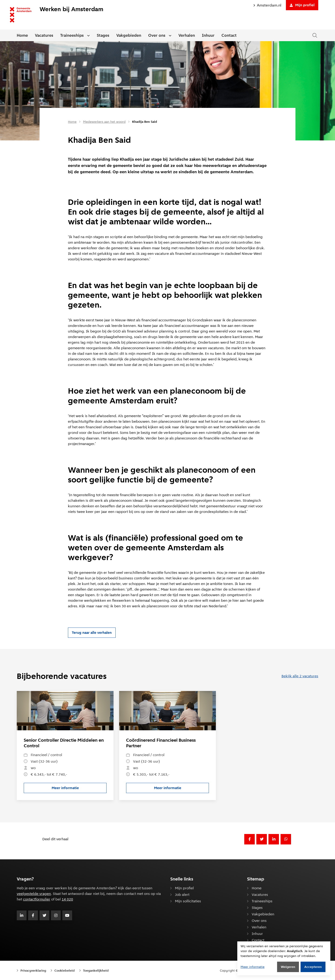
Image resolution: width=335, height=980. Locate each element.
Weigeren (288, 967)
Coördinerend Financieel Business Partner (161, 743)
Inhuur (208, 35)
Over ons (157, 35)
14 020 (67, 899)
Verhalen (187, 35)
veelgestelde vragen (34, 894)
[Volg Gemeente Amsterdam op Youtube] (67, 915)
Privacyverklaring (33, 970)
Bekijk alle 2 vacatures (300, 676)
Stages (103, 35)
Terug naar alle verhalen (92, 633)
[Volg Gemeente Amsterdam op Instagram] (56, 915)
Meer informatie (79, 789)
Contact (229, 35)
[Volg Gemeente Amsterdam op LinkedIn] (22, 915)
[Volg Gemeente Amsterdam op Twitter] (44, 915)
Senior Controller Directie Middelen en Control (64, 743)
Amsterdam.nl (267, 5)
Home (22, 35)
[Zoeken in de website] (315, 35)
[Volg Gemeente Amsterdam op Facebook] (33, 915)
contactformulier (37, 899)
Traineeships (72, 35)
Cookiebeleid (65, 970)
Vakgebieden (129, 35)
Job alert (182, 895)
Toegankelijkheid (96, 970)
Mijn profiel (302, 5)
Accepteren (313, 967)
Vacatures (44, 35)
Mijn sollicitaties (188, 901)
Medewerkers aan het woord (104, 122)
